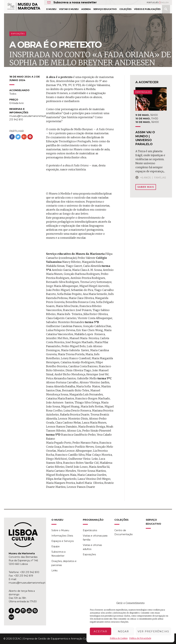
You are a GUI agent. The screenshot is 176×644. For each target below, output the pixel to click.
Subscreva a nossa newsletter (75, 2)
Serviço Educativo (105, 9)
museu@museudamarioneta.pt (27, 583)
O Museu (51, 9)
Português (153, 3)
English (165, 3)
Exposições (89, 554)
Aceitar (100, 631)
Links (54, 571)
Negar (123, 631)
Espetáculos (90, 530)
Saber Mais (146, 187)
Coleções (125, 9)
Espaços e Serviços (63, 541)
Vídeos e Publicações (147, 9)
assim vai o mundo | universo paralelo (145, 138)
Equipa (55, 546)
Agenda (86, 9)
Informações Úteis (62, 536)
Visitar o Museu (69, 9)
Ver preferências (153, 631)
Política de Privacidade (140, 638)
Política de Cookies (119, 638)
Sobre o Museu (60, 530)
